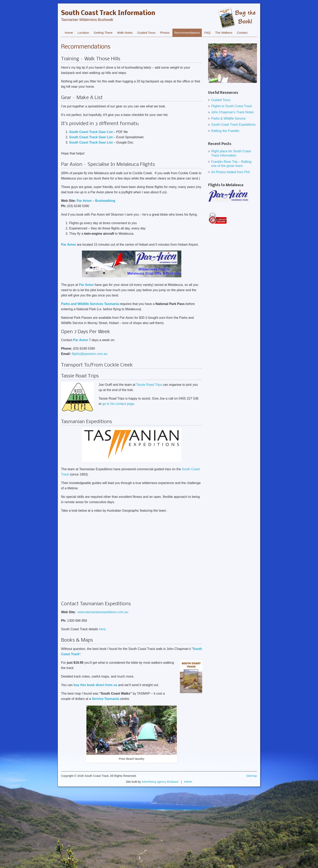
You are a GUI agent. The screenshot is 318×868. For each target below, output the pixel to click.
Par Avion (81, 340)
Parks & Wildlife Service (229, 118)
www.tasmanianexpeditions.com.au (103, 612)
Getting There (103, 33)
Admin (188, 782)
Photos (165, 33)
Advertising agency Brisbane (160, 782)
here (102, 629)
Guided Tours (146, 33)
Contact (242, 33)
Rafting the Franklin (225, 131)
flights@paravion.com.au (89, 354)
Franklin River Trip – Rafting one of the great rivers (231, 164)
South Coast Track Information (108, 13)
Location (83, 33)
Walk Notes (125, 33)
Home (69, 33)
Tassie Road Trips (149, 385)
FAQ (207, 33)
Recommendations (187, 33)
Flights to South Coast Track (232, 106)
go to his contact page (118, 404)
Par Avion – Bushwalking (96, 201)
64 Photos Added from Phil (230, 172)
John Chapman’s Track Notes (233, 112)
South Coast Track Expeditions (234, 125)
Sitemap (252, 776)
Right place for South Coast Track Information (231, 153)
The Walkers (224, 33)
